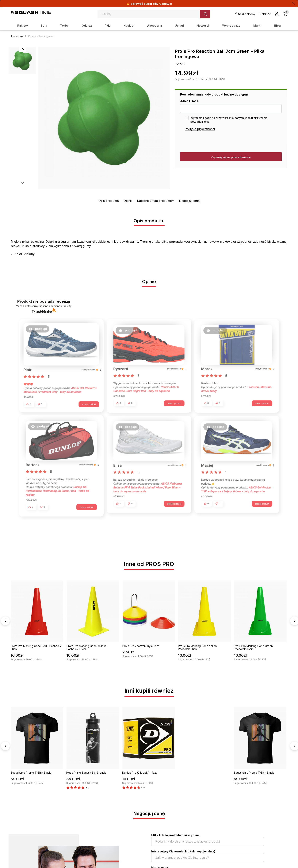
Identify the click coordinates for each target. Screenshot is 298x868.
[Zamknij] (293, 3)
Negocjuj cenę (189, 201)
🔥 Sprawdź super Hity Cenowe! (149, 4)
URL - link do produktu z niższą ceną (175, 836)
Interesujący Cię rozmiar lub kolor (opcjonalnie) (183, 852)
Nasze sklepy (245, 14)
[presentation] (209, 142)
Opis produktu (109, 201)
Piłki (108, 26)
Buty (44, 26)
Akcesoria (155, 26)
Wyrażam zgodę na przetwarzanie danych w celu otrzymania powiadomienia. (229, 120)
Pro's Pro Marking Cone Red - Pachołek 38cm (36, 648)
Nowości (203, 26)
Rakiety (23, 26)
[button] (40, 330)
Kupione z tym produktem (156, 201)
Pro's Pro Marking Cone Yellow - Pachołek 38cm (87, 648)
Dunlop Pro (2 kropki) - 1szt (139, 773)
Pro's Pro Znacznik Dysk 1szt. (141, 646)
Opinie (128, 201)
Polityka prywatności (200, 129)
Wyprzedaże (231, 26)
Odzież (87, 26)
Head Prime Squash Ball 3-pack (86, 773)
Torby (64, 26)
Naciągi (129, 26)
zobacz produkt (87, 403)
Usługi (179, 26)
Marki (257, 26)
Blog (277, 26)
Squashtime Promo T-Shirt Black (31, 773)
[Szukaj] (205, 14)
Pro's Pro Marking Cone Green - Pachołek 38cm (254, 648)
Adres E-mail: (189, 101)
